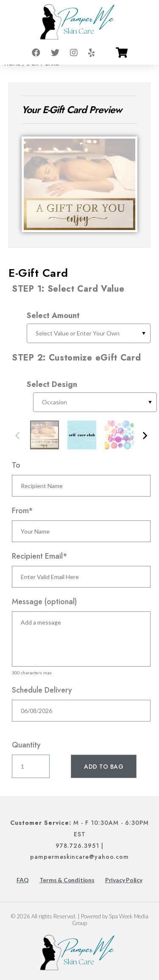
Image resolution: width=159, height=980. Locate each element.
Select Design (52, 384)
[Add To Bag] (104, 766)
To (16, 465)
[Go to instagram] (74, 53)
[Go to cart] (122, 53)
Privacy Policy (124, 880)
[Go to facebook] (36, 53)
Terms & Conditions (67, 880)
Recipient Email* (40, 556)
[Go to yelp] (91, 53)
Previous (17, 436)
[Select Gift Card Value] (89, 333)
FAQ (22, 880)
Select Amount (53, 315)
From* (22, 511)
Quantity (26, 745)
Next (145, 436)
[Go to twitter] (55, 53)
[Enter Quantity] (31, 766)
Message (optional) (44, 602)
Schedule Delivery (42, 690)
